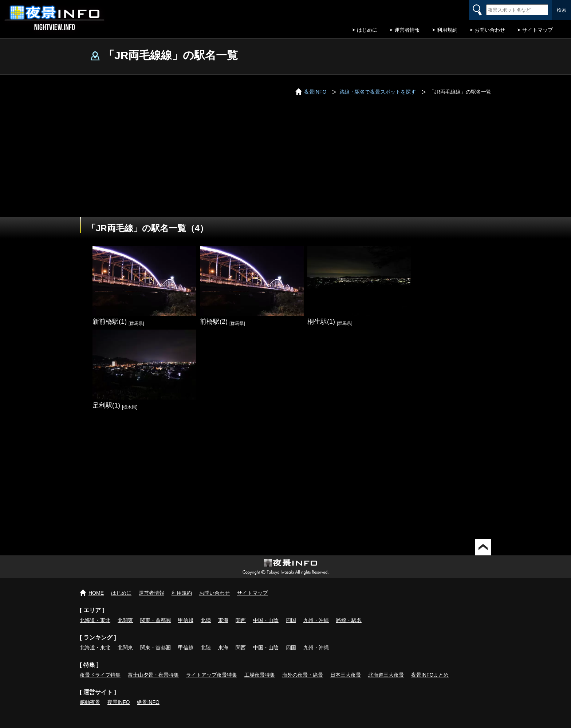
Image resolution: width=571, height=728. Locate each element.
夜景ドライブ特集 (100, 675)
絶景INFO (148, 702)
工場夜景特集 (260, 675)
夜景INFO (119, 702)
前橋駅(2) (214, 322)
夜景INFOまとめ (430, 675)
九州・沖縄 (316, 620)
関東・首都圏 (155, 620)
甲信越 (186, 620)
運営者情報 (407, 30)
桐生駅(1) (321, 322)
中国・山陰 (266, 620)
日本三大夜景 (346, 675)
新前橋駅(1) (110, 322)
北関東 (125, 620)
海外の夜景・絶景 (303, 675)
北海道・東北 (95, 620)
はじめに (367, 30)
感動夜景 (90, 702)
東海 (223, 620)
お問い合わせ (490, 30)
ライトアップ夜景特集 (212, 675)
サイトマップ (537, 30)
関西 (241, 620)
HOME (96, 593)
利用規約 (447, 30)
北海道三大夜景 (386, 675)
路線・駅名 (349, 620)
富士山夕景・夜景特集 (153, 675)
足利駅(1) (106, 405)
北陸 (206, 620)
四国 (291, 620)
